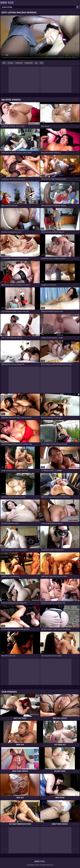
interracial (19, 63)
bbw (4, 63)
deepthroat (29, 63)
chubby (10, 63)
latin (42, 63)
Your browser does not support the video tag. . (40, 38)
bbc (36, 63)
